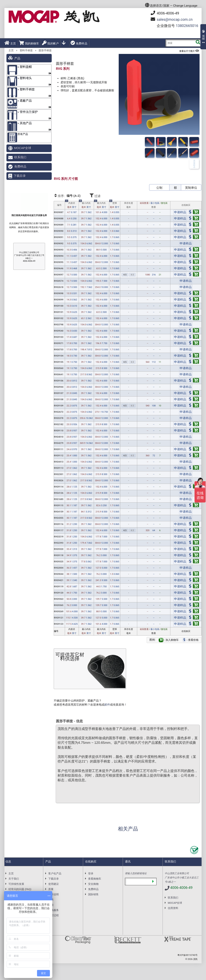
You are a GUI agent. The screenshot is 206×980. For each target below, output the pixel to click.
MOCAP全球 (23, 148)
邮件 (107, 705)
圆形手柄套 (45, 50)
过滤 (106, 195)
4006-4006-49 (165, 13)
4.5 (125, 275)
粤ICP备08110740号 (187, 955)
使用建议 (54, 884)
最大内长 (101, 205)
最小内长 (86, 205)
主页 (10, 43)
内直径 (72, 205)
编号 (59, 205)
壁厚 (115, 205)
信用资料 (173, 908)
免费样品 (79, 43)
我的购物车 (29, 43)
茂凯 (195, 959)
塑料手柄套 (26, 50)
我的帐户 (50, 43)
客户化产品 (55, 873)
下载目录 (20, 176)
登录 (91, 873)
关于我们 (14, 879)
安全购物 (93, 884)
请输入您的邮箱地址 (136, 873)
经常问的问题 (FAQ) (20, 889)
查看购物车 (95, 879)
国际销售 (93, 894)
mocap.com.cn (175, 19)
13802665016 (187, 26)
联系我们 (20, 157)
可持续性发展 (16, 884)
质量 (51, 889)
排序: (71, 196)
